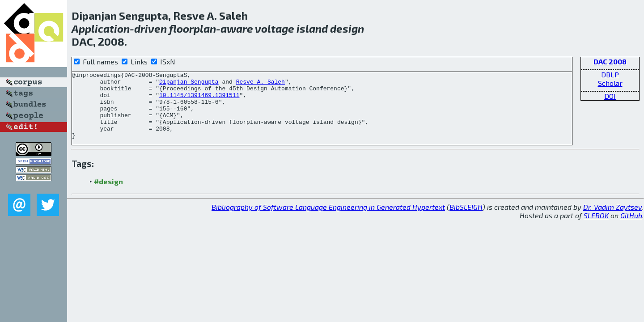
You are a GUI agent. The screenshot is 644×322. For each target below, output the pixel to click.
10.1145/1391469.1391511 (199, 100)
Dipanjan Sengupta (189, 84)
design (347, 28)
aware (237, 28)
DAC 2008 (610, 61)
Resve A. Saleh (261, 84)
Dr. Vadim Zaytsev (613, 220)
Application (101, 28)
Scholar (610, 83)
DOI (610, 96)
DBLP (610, 74)
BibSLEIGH (466, 220)
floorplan (193, 28)
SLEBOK (596, 229)
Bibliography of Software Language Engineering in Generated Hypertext (328, 220)
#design (108, 195)
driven (150, 28)
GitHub (631, 229)
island (312, 28)
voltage (275, 28)
